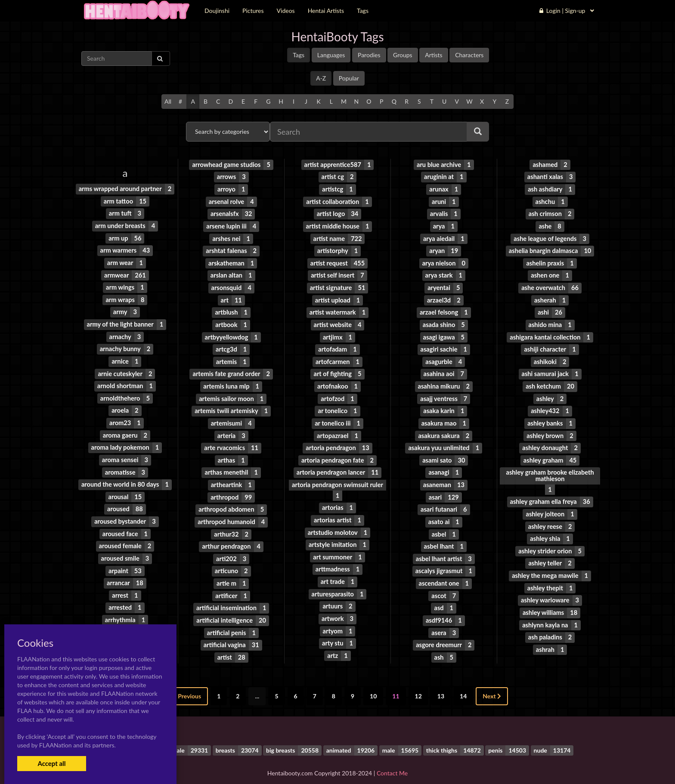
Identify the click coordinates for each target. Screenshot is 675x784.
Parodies (369, 55)
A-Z (321, 78)
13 (441, 685)
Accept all (51, 763)
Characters (469, 55)
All (168, 101)
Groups (403, 55)
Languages (331, 55)
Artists (433, 55)
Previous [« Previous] (187, 685)
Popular (349, 78)
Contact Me (392, 762)
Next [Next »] (492, 685)
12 (418, 685)
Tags (299, 55)
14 (463, 685)
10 (373, 685)
